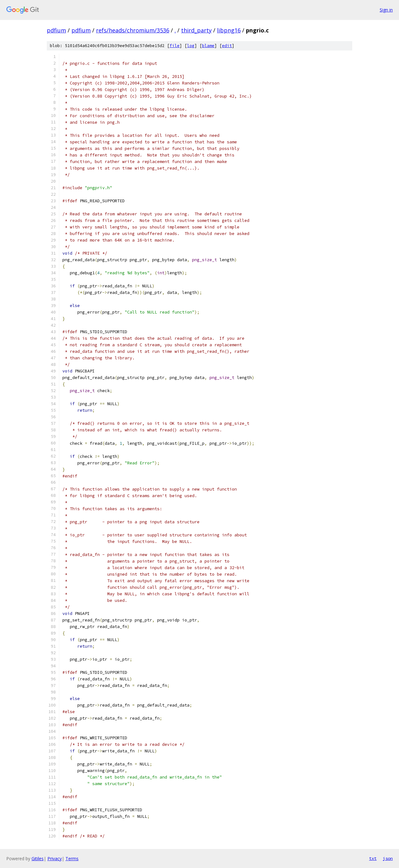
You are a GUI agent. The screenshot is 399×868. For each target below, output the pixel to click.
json (388, 858)
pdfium (56, 30)
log (191, 46)
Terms (72, 858)
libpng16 (229, 30)
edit (227, 46)
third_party (196, 30)
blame (208, 46)
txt (373, 858)
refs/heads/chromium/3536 (133, 30)
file (175, 46)
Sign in (386, 10)
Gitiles (38, 858)
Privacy (55, 858)
